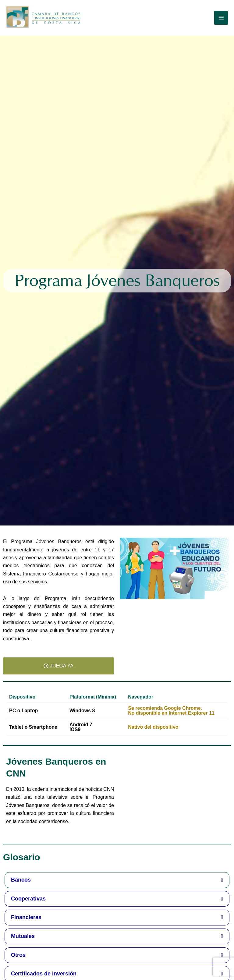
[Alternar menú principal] (221, 18)
